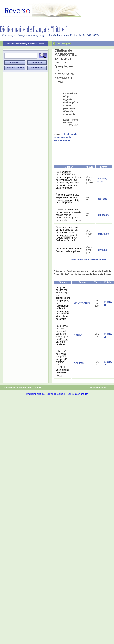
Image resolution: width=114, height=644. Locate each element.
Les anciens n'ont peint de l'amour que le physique (69, 250)
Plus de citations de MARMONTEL (90, 260)
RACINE (78, 335)
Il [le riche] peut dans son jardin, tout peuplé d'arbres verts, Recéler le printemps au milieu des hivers (62, 363)
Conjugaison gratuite (78, 394)
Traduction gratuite (35, 394)
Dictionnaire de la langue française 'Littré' (26, 44)
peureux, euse (102, 180)
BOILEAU (79, 363)
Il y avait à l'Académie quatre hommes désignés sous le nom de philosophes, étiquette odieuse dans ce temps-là (69, 215)
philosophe (103, 215)
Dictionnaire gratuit (56, 394)
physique (102, 250)
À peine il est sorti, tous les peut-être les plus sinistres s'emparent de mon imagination (68, 199)
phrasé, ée (103, 234)
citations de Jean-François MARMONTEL (65, 138)
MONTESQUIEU (82, 303)
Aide (30, 388)
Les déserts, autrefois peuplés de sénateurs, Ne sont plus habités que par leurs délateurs (62, 335)
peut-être (102, 199)
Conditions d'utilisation (14, 388)
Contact (38, 388)
